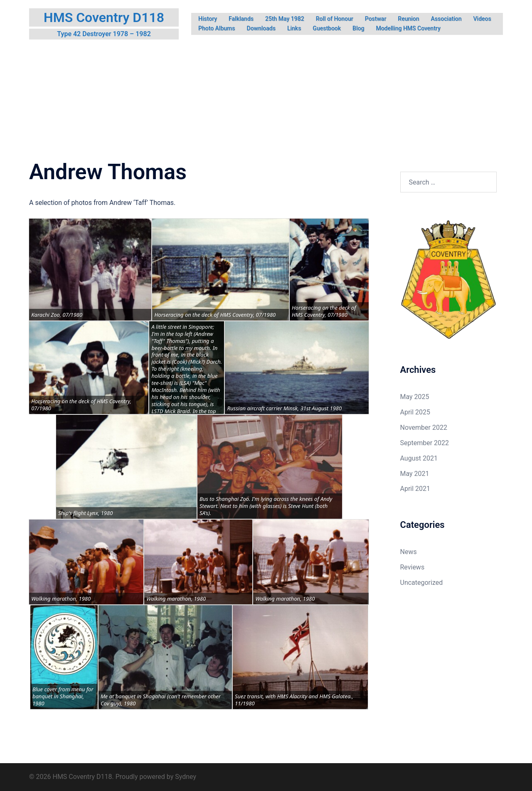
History (208, 19)
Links (294, 28)
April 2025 (415, 412)
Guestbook (327, 28)
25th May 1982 (285, 19)
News (409, 552)
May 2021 (415, 474)
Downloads (261, 28)
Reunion (408, 19)
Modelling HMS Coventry (408, 28)
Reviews (413, 567)
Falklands (241, 19)
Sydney (186, 777)
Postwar (376, 19)
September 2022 (425, 443)
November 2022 (424, 428)
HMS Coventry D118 (104, 17)
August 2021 (419, 458)
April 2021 (415, 489)
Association (446, 19)
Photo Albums (217, 28)
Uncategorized (422, 583)
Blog (358, 28)
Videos (482, 19)
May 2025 (415, 397)
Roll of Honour (335, 19)
